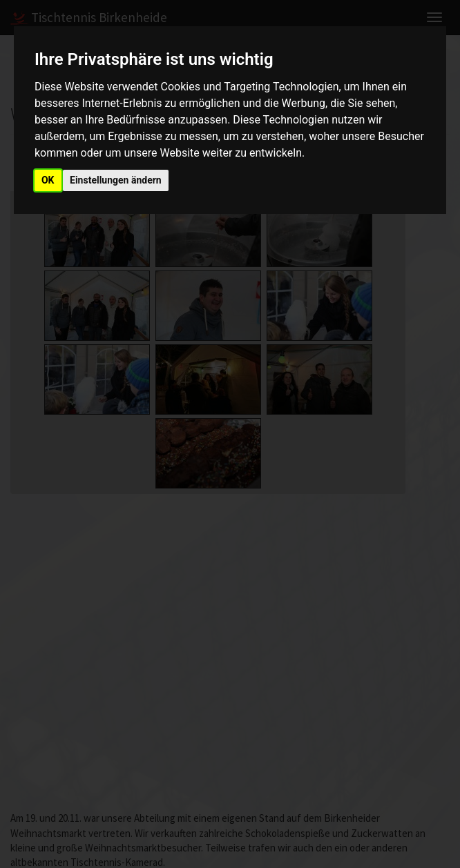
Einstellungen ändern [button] (116, 180)
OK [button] (48, 180)
